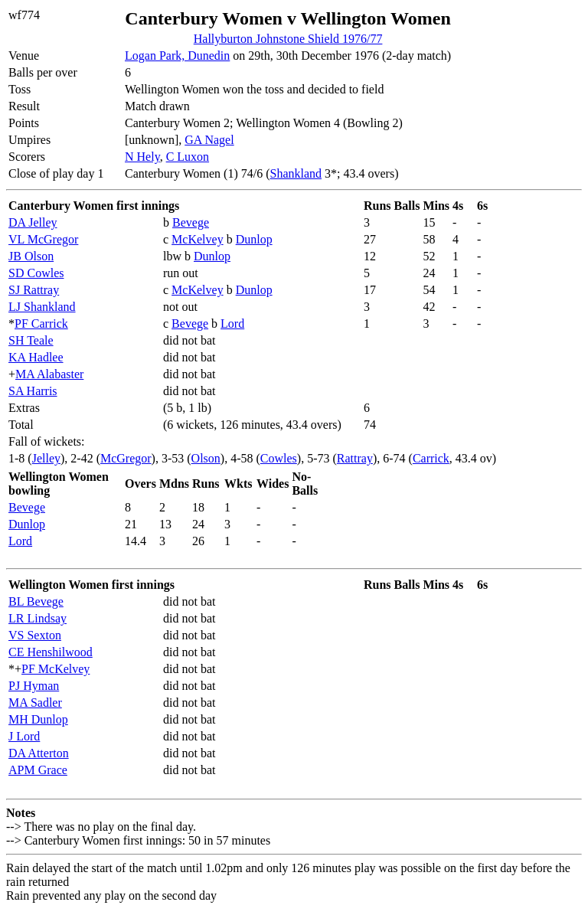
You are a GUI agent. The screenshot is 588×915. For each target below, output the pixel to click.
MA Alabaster (49, 374)
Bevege (191, 222)
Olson (206, 458)
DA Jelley (33, 222)
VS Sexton (35, 635)
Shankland (296, 173)
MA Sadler (35, 703)
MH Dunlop (38, 719)
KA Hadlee (36, 357)
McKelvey (198, 239)
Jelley (46, 458)
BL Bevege (36, 601)
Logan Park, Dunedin (177, 56)
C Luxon (188, 157)
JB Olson (31, 256)
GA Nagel (209, 140)
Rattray (355, 458)
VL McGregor (43, 239)
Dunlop (254, 239)
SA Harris (33, 391)
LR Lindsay (38, 618)
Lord (232, 324)
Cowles (279, 458)
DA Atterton (39, 753)
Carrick (431, 458)
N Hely (142, 157)
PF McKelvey (56, 669)
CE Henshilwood (51, 652)
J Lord (24, 736)
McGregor (126, 458)
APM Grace (38, 770)
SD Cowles (36, 273)
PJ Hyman (34, 686)
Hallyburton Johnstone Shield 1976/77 (288, 39)
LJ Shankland (42, 307)
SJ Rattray (34, 290)
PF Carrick (41, 324)
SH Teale (31, 340)
